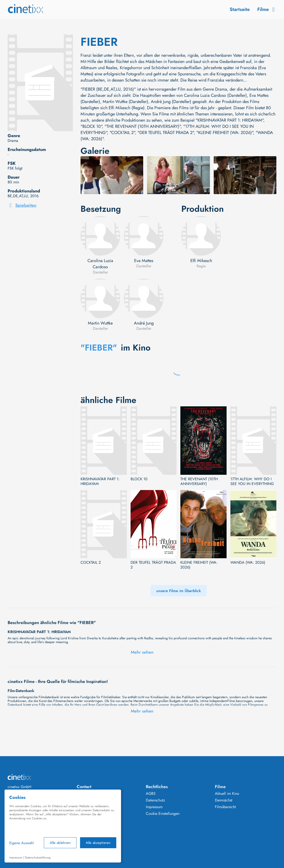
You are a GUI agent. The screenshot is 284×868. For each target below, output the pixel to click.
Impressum (154, 807)
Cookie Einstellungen (163, 814)
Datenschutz (155, 800)
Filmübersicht (225, 807)
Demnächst (224, 800)
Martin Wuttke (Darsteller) (125, 102)
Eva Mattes (144, 261)
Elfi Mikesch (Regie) (127, 108)
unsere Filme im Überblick (179, 591)
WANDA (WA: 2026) (248, 563)
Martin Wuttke (100, 323)
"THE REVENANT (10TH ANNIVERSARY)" (143, 126)
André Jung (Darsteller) (171, 102)
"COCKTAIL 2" (122, 133)
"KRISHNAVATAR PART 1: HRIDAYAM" (229, 120)
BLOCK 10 (139, 479)
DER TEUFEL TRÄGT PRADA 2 (153, 565)
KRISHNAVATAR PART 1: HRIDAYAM (100, 481)
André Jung (144, 323)
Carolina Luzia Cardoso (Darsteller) (215, 95)
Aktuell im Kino (227, 794)
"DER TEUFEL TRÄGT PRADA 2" (166, 133)
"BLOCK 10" (91, 126)
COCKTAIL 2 (91, 563)
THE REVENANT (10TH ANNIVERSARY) (199, 481)
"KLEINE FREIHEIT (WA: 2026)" (225, 133)
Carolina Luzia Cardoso (100, 264)
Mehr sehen (142, 652)
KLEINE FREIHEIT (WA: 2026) (199, 565)
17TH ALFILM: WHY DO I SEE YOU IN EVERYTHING (252, 481)
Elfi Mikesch (201, 261)
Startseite (240, 9)
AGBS (151, 794)
